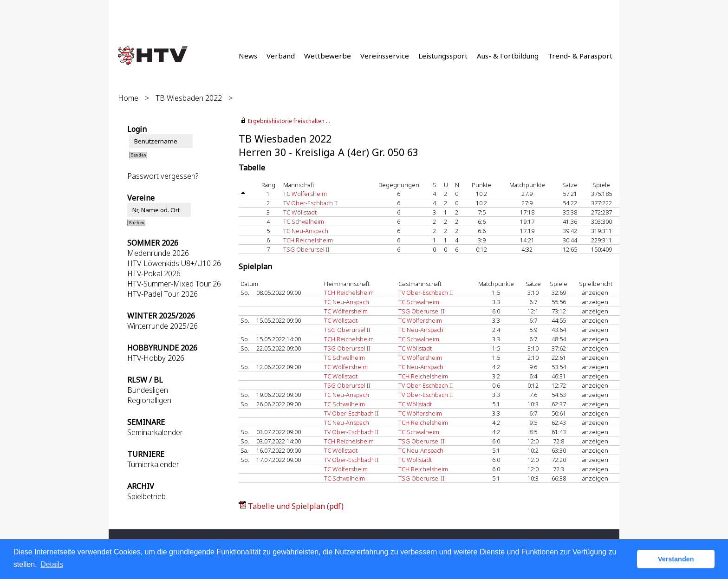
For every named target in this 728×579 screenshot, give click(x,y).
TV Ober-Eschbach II (311, 203)
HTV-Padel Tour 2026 (162, 294)
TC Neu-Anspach (306, 231)
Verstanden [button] (676, 559)
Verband (281, 56)
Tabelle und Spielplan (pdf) (296, 506)
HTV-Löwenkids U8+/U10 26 (174, 263)
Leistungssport (443, 56)
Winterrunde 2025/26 (162, 326)
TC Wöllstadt (300, 212)
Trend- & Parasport (580, 56)
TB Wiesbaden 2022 (189, 98)
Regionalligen (149, 400)
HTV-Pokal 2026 (154, 273)
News (248, 56)
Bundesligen (148, 390)
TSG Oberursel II (306, 249)
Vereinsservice (385, 56)
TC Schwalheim (304, 221)
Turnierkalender (153, 464)
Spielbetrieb (146, 496)
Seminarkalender (155, 432)
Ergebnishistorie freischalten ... (289, 121)
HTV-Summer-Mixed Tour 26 (174, 284)
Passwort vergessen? (163, 176)
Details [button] (52, 564)
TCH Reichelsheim (308, 240)
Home (128, 98)
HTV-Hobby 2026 (156, 358)
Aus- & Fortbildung (508, 56)
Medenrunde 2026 (158, 253)
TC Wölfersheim (305, 194)
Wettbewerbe (328, 56)
